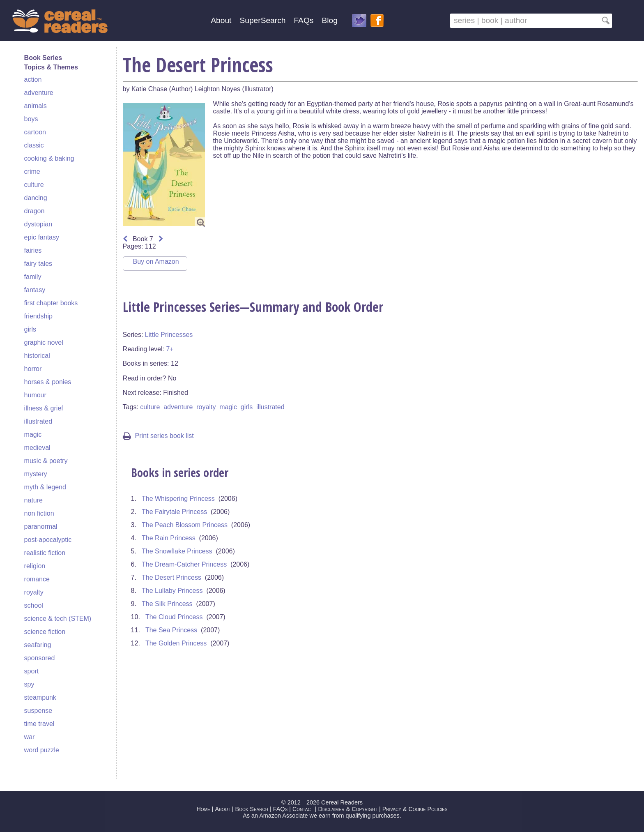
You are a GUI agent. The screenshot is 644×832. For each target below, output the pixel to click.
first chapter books (51, 303)
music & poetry (46, 461)
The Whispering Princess (178, 499)
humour (35, 395)
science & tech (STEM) (58, 619)
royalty (34, 592)
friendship (38, 316)
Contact (303, 809)
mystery (36, 474)
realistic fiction (45, 553)
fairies (33, 250)
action (33, 80)
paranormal (41, 527)
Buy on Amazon (156, 262)
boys (31, 119)
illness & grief (44, 408)
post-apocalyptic (48, 540)
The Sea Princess (171, 630)
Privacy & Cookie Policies (415, 809)
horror (33, 369)
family (33, 277)
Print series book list (158, 436)
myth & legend (45, 487)
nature (33, 500)
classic (34, 145)
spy (29, 684)
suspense (38, 711)
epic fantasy (42, 237)
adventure (39, 93)
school (34, 605)
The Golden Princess (176, 643)
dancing (36, 198)
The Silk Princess (167, 604)
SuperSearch (262, 20)
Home (203, 809)
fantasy (35, 290)
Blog (329, 20)
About (221, 20)
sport (32, 671)
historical (37, 356)
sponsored (40, 658)
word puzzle (42, 750)
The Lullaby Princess (172, 591)
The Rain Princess (169, 538)
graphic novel (44, 342)
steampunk (40, 697)
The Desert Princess (171, 577)
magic (33, 434)
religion (35, 566)
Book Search (252, 809)
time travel (39, 724)
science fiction (45, 632)
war (30, 737)
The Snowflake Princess (177, 551)
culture (34, 185)
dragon (34, 211)
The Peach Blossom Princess (185, 525)
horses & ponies (48, 382)
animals (36, 106)
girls (30, 329)
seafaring (38, 645)
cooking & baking (49, 158)
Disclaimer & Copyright (348, 809)
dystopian (38, 224)
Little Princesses (169, 335)
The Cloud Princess (174, 617)
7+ (170, 349)
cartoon (35, 132)
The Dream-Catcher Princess (184, 564)
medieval (37, 448)
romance (37, 579)
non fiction (39, 513)
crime (32, 172)
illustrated (38, 421)
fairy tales (38, 264)
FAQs (304, 20)
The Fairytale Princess (174, 512)
